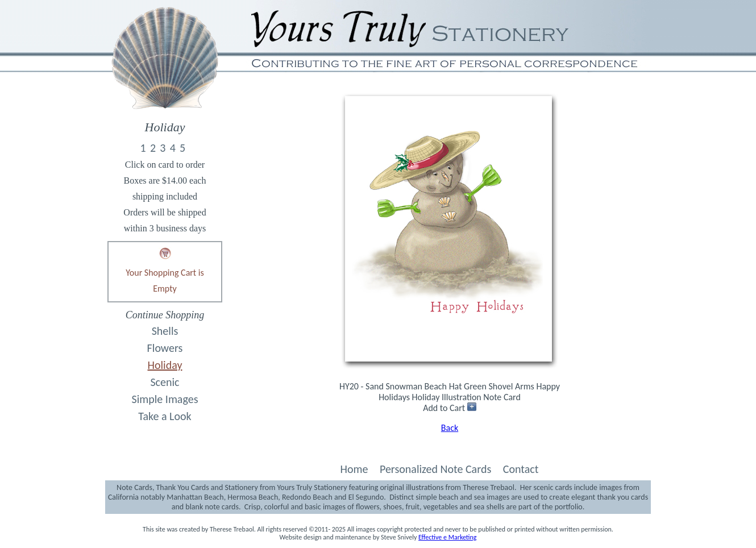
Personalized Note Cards (435, 469)
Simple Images (165, 399)
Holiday (165, 365)
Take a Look (165, 416)
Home (354, 469)
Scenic (165, 382)
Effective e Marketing (447, 537)
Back (450, 428)
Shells (165, 331)
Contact (521, 469)
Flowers (165, 348)
